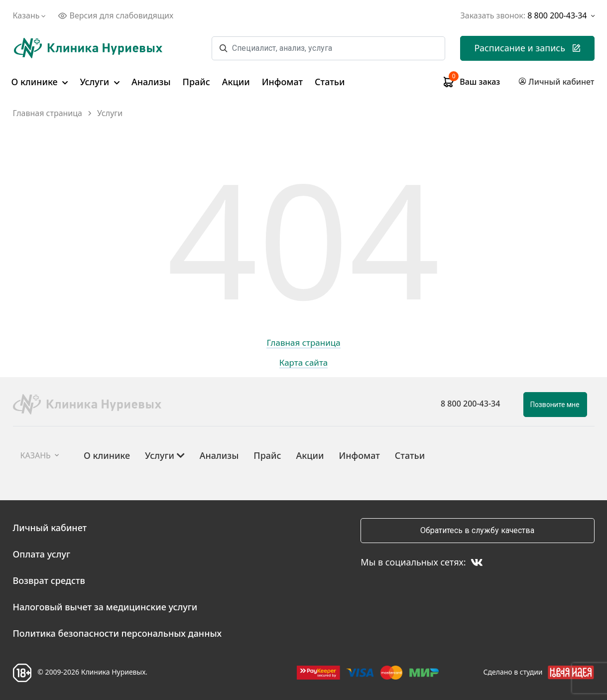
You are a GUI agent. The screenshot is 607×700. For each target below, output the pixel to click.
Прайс (196, 82)
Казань (31, 15)
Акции (236, 82)
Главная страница (48, 113)
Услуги (100, 82)
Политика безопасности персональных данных (118, 633)
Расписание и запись (527, 48)
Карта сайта (304, 363)
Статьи (330, 82)
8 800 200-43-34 (470, 404)
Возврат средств (49, 580)
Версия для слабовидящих (116, 15)
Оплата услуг (42, 554)
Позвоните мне (555, 405)
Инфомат (282, 82)
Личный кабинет (50, 528)
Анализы (151, 82)
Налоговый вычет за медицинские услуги (105, 607)
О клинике (40, 82)
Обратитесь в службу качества (477, 530)
